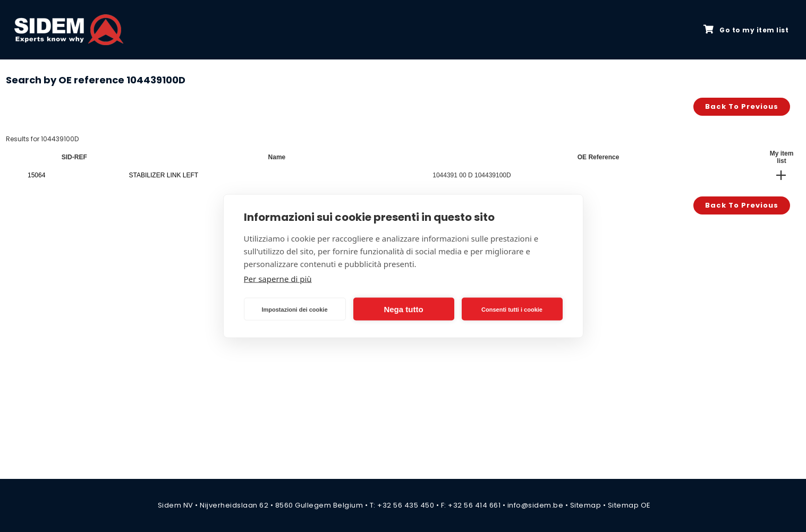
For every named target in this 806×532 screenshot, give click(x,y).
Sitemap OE (629, 505)
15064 (36, 175)
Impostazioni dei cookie (294, 309)
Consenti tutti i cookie (512, 309)
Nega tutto (403, 309)
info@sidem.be (536, 505)
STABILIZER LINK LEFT (164, 175)
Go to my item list (746, 30)
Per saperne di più (278, 279)
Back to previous (742, 106)
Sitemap (586, 505)
